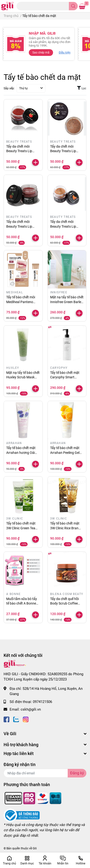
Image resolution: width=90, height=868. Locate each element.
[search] (73, 6)
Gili (35, 848)
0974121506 (42, 702)
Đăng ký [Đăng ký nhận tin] (77, 773)
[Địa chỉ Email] (45, 773)
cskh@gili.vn (31, 709)
